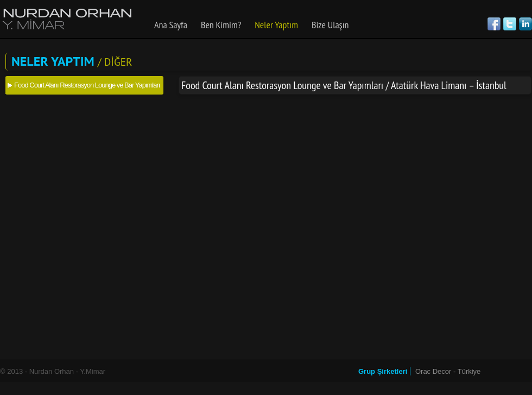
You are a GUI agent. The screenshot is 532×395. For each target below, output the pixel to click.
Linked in (525, 24)
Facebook (494, 24)
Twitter (510, 24)
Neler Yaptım (276, 25)
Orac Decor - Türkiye (448, 371)
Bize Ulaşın (330, 25)
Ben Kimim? (221, 25)
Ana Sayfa (171, 25)
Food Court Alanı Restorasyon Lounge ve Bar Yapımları (87, 85)
